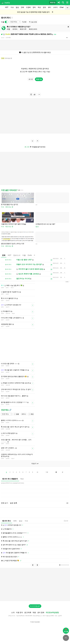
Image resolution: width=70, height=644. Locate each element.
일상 (17, 7)
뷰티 (49, 7)
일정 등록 (13, 503)
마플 (24, 255)
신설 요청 (33, 22)
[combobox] (15, 22)
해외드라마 (33, 29)
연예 (22, 7)
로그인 (31, 79)
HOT (7, 7)
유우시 (24, 414)
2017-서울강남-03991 (48, 616)
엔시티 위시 (6, 18)
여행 (8, 29)
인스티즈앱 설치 (35, 606)
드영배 (28, 7)
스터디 (55, 7)
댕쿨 (16, 414)
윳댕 (31, 414)
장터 (34, 7)
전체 (4, 255)
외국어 (15, 29)
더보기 (35, 464)
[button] (33, 565)
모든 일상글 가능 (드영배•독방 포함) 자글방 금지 (33, 12)
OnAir (30, 255)
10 (37, 472)
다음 (47, 472)
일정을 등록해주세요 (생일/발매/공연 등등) (12, 483)
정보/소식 (17, 255)
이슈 (12, 7)
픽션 (39, 7)
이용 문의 (19, 612)
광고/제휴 (28, 612)
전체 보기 (4, 503)
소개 (13, 612)
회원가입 (53, 3)
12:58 (66, 521)
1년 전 (3, 38)
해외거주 (23, 29)
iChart (62, 7)
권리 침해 (41, 612)
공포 (44, 7)
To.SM (24, 22)
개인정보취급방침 (52, 612)
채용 (34, 612)
